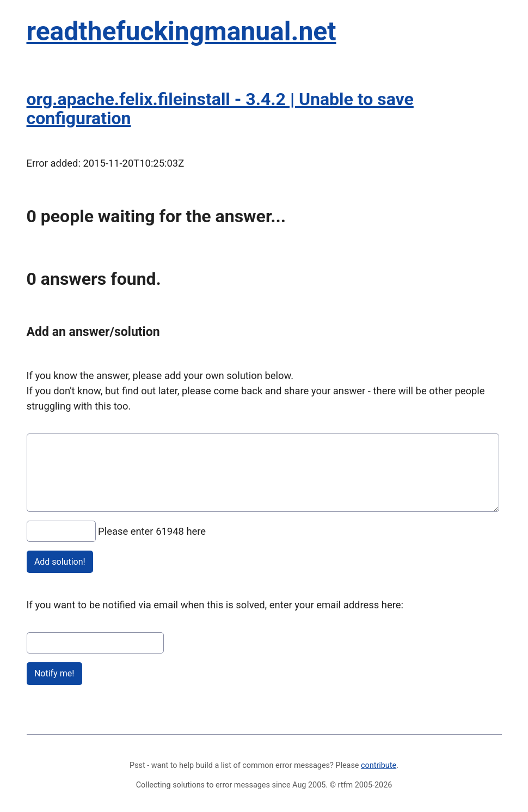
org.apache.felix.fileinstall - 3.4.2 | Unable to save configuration (220, 109)
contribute (379, 765)
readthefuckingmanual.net (182, 31)
